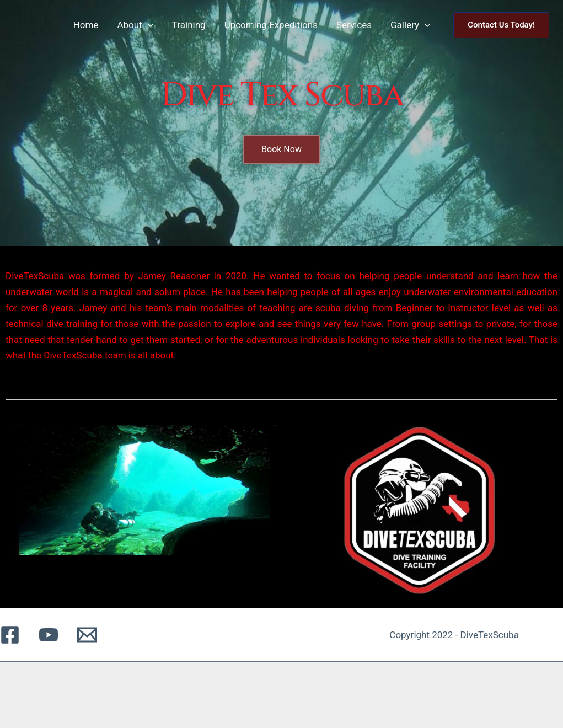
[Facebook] (10, 635)
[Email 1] (87, 635)
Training (189, 25)
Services (354, 25)
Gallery (410, 25)
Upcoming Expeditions (271, 25)
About (135, 25)
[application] (148, 25)
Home (86, 25)
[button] (501, 25)
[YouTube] (49, 635)
